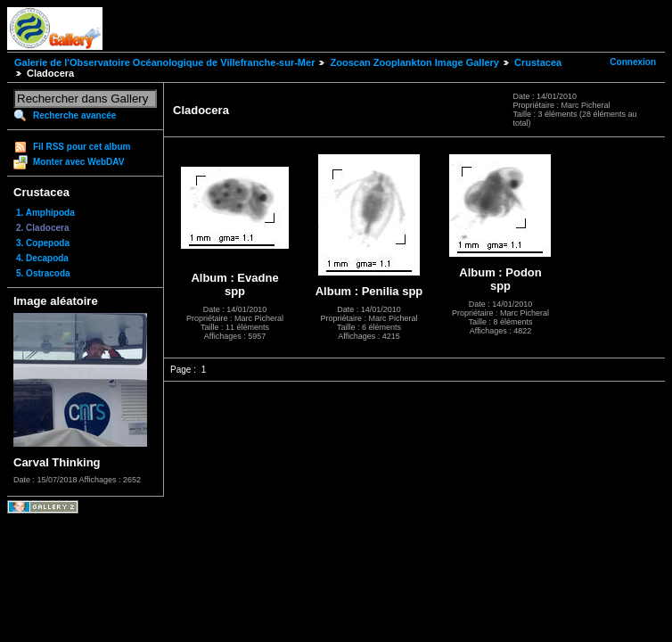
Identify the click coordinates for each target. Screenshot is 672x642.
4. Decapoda (42, 258)
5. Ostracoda (43, 273)
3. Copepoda (43, 243)
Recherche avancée (74, 115)
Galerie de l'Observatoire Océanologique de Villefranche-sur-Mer (164, 62)
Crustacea (538, 62)
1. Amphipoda (45, 213)
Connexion (633, 62)
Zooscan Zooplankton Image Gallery (414, 62)
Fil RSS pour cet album (82, 147)
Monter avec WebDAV (78, 162)
